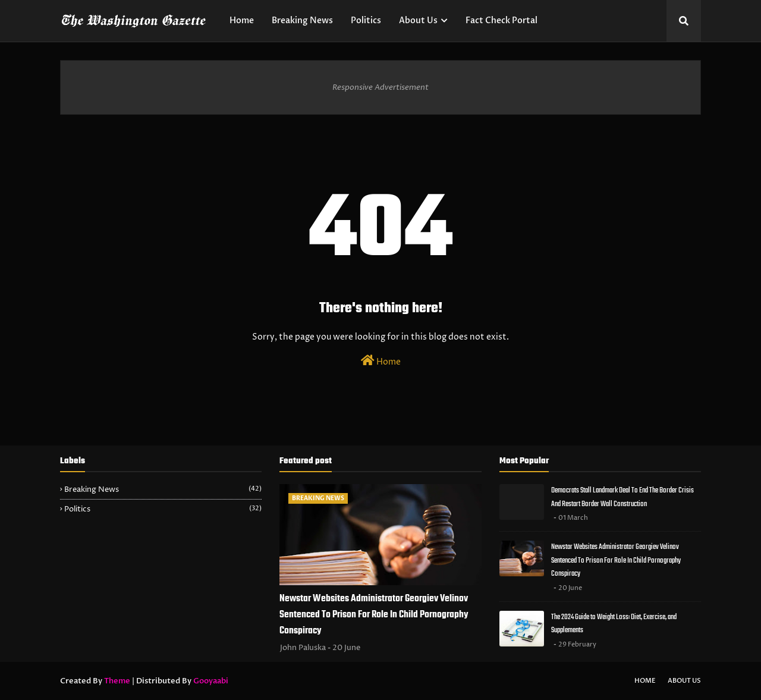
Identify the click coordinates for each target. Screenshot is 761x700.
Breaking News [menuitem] (302, 21)
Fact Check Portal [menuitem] (501, 21)
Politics (163, 509)
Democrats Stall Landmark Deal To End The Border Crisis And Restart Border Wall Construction (622, 497)
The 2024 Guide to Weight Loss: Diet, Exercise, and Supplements (614, 624)
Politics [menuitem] (366, 21)
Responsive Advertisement (380, 87)
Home (381, 361)
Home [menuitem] (242, 21)
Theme (117, 681)
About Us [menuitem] (418, 21)
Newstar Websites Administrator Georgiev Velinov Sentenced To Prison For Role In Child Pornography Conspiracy (374, 615)
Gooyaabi (211, 681)
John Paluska (303, 648)
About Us (684, 681)
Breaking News (163, 489)
